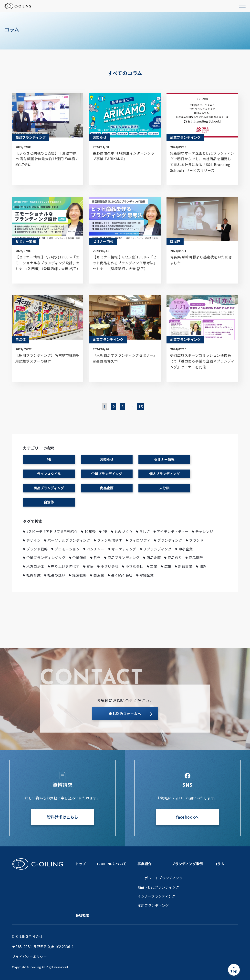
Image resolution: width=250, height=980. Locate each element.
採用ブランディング (153, 905)
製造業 (99, 575)
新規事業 (185, 566)
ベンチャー (96, 549)
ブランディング (170, 540)
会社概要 (82, 915)
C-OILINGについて (112, 864)
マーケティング (124, 549)
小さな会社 (135, 566)
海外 (203, 566)
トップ (81, 864)
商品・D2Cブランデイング (158, 887)
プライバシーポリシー (29, 957)
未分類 (164, 488)
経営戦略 (79, 575)
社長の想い (56, 575)
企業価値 (79, 558)
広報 (168, 566)
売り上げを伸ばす (65, 566)
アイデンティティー (172, 531)
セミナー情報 (164, 459)
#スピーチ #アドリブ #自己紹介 (52, 531)
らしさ (145, 531)
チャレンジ (204, 531)
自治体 (49, 502)
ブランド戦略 (37, 549)
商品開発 (196, 558)
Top (234, 971)
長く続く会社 (122, 575)
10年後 (90, 531)
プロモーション (67, 549)
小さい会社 (110, 566)
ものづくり (124, 531)
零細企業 (147, 575)
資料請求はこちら (62, 817)
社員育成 (34, 575)
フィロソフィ (140, 540)
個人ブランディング (164, 474)
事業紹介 (144, 864)
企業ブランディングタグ (46, 558)
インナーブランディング (156, 896)
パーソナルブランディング (69, 540)
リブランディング (157, 549)
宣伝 (90, 566)
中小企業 (186, 549)
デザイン (34, 540)
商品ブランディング (49, 488)
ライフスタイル (49, 474)
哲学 (97, 558)
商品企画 (107, 488)
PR (49, 459)
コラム (219, 864)
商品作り (175, 558)
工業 (154, 566)
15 (141, 407)
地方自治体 (35, 566)
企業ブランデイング (107, 474)
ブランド (196, 540)
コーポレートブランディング (160, 878)
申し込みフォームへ (125, 714)
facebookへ (187, 817)
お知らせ (107, 459)
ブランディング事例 (187, 864)
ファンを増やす (110, 540)
